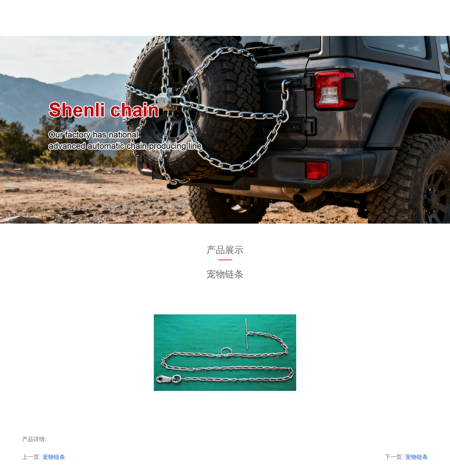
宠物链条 (54, 457)
